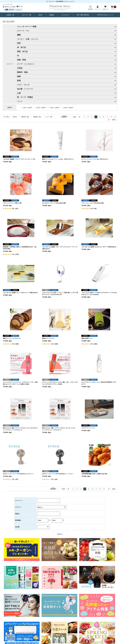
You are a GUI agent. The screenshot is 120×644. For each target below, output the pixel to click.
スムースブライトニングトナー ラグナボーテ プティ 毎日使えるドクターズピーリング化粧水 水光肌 (20, 383)
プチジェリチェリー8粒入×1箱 (12, 203)
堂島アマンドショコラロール (12, 338)
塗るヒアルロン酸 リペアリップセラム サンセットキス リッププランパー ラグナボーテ (59, 429)
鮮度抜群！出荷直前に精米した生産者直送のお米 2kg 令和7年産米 (20, 248)
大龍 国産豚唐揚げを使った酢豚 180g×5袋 (94, 474)
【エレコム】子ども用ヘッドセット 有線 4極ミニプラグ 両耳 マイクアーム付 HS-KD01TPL (60, 294)
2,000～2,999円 (26, 108)
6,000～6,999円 (67, 108)
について (105, 15)
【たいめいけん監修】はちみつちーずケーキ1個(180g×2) (99, 247)
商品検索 (90, 8)
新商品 (52, 15)
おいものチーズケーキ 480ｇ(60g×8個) (54, 203)
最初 (75, 117)
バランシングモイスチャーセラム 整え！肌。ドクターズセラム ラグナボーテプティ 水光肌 (60, 383)
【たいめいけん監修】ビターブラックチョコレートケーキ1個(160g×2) (60, 248)
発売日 (15, 117)
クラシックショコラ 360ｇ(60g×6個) (93, 203)
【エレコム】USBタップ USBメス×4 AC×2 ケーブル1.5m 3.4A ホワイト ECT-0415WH (99, 294)
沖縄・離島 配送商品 (83, 15)
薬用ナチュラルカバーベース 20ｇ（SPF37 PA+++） (58, 159)
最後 (114, 120)
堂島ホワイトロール (48, 338)
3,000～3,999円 (40, 108)
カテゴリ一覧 (26, 15)
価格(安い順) (25, 117)
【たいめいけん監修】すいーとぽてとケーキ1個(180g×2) (20, 293)
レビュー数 (49, 117)
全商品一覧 (10, 15)
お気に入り (105, 8)
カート (113, 8)
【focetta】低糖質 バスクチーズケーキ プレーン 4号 (19, 159)
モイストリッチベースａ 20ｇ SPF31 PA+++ (95, 159)
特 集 (40, 15)
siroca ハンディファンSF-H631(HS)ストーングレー (58, 474)
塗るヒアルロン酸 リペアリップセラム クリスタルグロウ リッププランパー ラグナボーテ (21, 429)
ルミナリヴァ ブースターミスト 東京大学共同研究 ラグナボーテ (99, 383)
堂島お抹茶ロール (87, 338)
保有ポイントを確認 (10, 7)
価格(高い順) (37, 117)
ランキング (65, 15)
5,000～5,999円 (54, 108)
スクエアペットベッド (88, 428)
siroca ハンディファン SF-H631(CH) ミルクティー (18, 474)
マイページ (98, 8)
